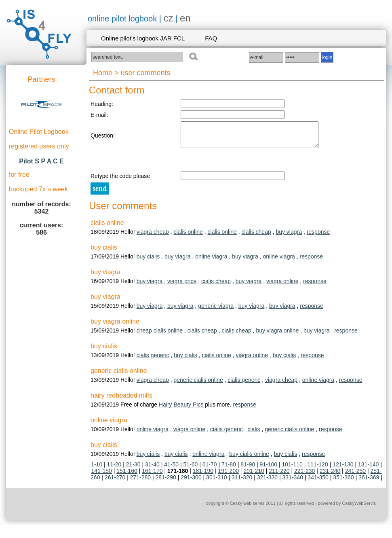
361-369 (369, 482)
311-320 (242, 482)
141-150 (102, 476)
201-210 (254, 476)
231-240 (330, 476)
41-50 (171, 469)
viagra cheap (153, 237)
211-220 (279, 476)
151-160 (127, 476)
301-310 (216, 482)
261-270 (115, 482)
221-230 (305, 476)
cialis (254, 434)
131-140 (368, 469)
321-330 (267, 482)
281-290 (165, 482)
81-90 (248, 469)
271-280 (140, 482)
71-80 (229, 469)
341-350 (318, 482)
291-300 (191, 482)
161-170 (152, 476)
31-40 (152, 469)
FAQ (211, 38)
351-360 (343, 482)
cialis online (188, 237)
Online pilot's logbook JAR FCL (143, 38)
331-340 (293, 482)
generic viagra (216, 311)
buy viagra (289, 237)
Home (103, 73)
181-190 (203, 476)
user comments (146, 73)
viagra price (182, 286)
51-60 (191, 469)
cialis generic (153, 360)
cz (169, 18)
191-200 (229, 476)
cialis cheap (256, 237)
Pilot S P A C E (41, 161)
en (185, 18)
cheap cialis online (160, 335)
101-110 (292, 469)
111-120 (317, 469)
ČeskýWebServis (359, 508)
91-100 (268, 469)
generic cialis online (198, 385)
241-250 (355, 476)
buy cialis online (249, 459)
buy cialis (148, 261)
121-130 (343, 469)
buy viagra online (277, 335)
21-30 (133, 469)
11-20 (114, 469)
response (318, 237)
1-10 (97, 469)
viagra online (282, 286)
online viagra (211, 261)
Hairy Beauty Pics (181, 409)
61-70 (210, 469)
